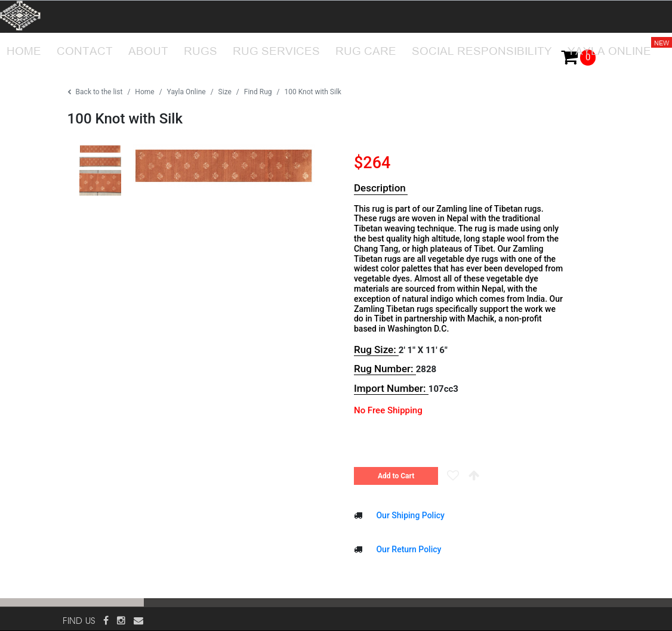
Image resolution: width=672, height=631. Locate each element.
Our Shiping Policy (409, 515)
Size (225, 92)
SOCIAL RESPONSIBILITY (482, 49)
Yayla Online (187, 92)
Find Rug (258, 92)
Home (144, 92)
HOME (24, 49)
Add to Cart (396, 476)
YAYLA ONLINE (613, 45)
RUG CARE (366, 49)
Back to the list (95, 92)
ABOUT (148, 49)
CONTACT (85, 49)
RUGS (201, 49)
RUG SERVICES (276, 49)
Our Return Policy (408, 549)
